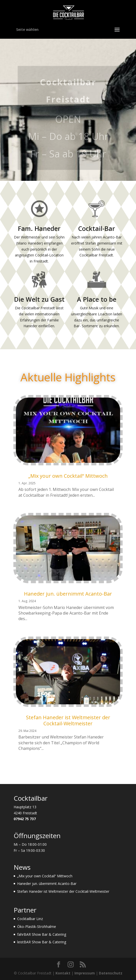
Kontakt (63, 973)
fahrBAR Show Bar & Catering (42, 934)
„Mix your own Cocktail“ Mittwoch (68, 476)
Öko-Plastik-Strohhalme (37, 927)
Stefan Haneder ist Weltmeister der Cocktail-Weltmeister (68, 720)
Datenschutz (111, 973)
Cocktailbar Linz (30, 919)
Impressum (85, 973)
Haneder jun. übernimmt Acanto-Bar (68, 594)
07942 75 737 (25, 819)
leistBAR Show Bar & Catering (42, 942)
